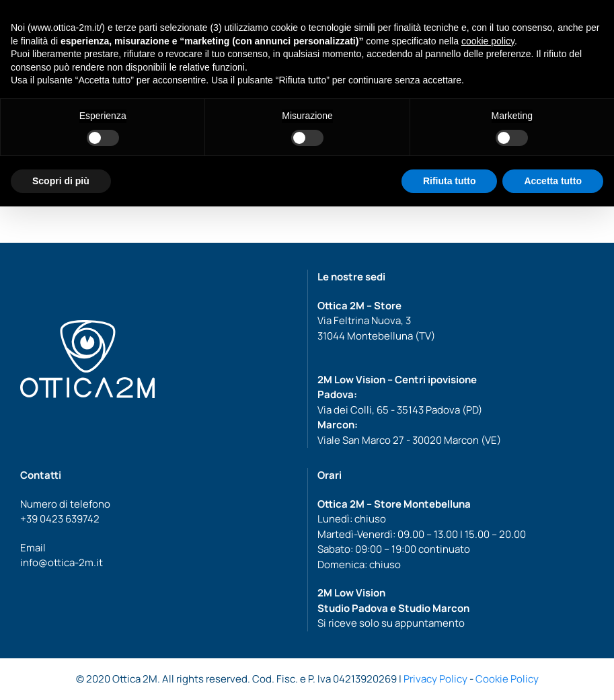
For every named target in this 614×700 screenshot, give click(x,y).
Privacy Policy (435, 679)
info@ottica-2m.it (62, 562)
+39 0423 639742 (60, 519)
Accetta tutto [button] (553, 181)
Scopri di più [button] (61, 181)
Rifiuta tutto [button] (450, 181)
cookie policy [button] (488, 41)
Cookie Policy (507, 679)
